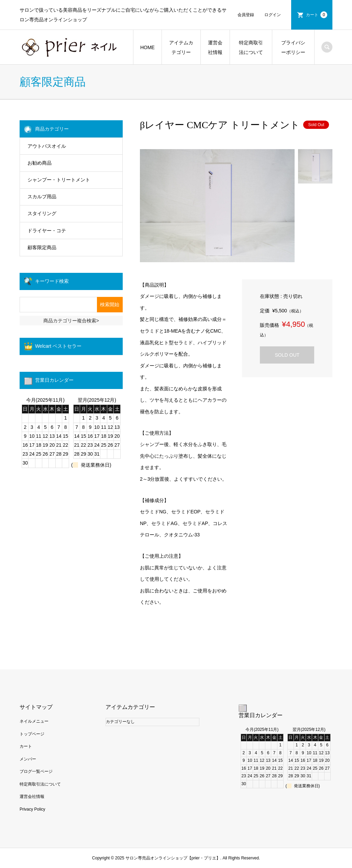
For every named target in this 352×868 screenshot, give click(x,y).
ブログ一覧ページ (36, 771)
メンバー (28, 759)
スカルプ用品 (42, 197)
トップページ (32, 734)
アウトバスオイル (47, 146)
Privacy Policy (32, 809)
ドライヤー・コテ (47, 231)
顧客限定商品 (42, 247)
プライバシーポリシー (293, 47)
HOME (147, 47)
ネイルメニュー (34, 721)
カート (317, 15)
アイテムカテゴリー (181, 47)
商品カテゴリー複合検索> (71, 321)
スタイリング (42, 213)
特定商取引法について (251, 47)
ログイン (273, 15)
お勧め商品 (40, 163)
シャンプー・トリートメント (59, 180)
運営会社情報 (215, 47)
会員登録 (246, 15)
